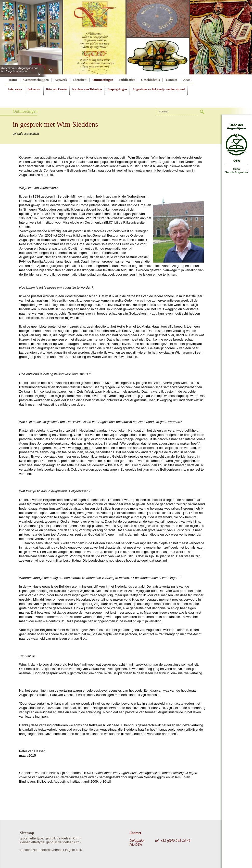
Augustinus (83, 448)
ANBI (187, 80)
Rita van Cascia (56, 89)
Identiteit (80, 80)
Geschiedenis (150, 80)
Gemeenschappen (36, 80)
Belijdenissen (34, 274)
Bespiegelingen (117, 89)
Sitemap (27, 833)
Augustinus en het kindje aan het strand (159, 89)
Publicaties (127, 80)
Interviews (15, 89)
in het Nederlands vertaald (125, 586)
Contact (172, 80)
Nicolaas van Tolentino (87, 89)
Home (13, 80)
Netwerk (61, 80)
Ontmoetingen (103, 80)
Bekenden (34, 89)
